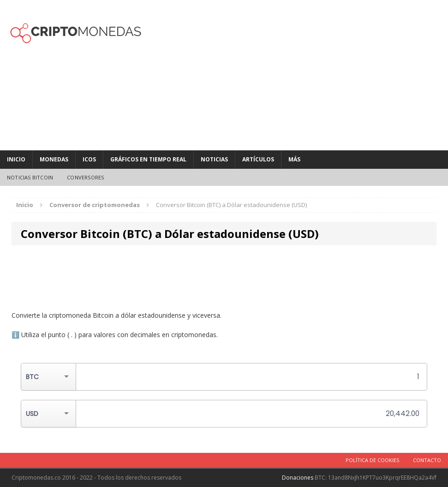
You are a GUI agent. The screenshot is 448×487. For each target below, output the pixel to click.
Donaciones (298, 478)
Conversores (85, 177)
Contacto (427, 460)
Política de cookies (372, 460)
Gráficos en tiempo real (148, 159)
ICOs (89, 159)
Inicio (16, 159)
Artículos (258, 159)
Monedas (54, 159)
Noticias (214, 159)
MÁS (294, 159)
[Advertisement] (301, 74)
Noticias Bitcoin (30, 177)
